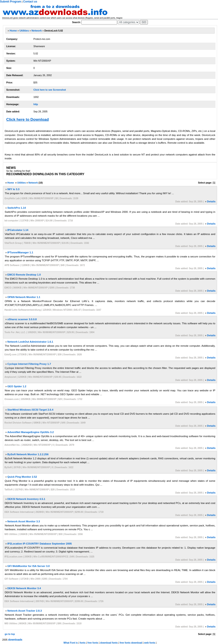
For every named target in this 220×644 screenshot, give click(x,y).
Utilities (24, 31)
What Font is (71, 643)
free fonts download (131, 643)
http (36, 104)
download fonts (109, 643)
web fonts (150, 643)
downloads (15, 640)
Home (13, 31)
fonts (83, 643)
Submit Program (11, 2)
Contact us (30, 2)
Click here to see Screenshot (50, 90)
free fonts (93, 643)
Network (37, 31)
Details (211, 201)
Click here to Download (28, 120)
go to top (10, 634)
